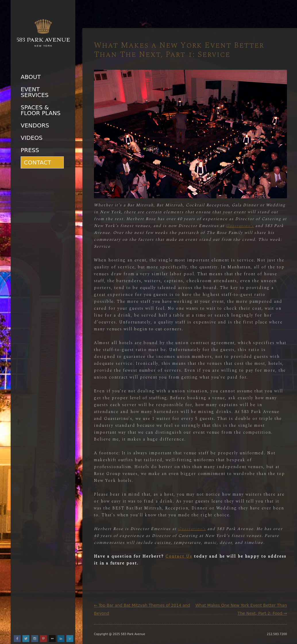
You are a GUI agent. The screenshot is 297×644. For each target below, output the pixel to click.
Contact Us (179, 556)
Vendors (35, 125)
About (31, 77)
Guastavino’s (240, 226)
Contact (37, 162)
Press (30, 150)
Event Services (35, 92)
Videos (32, 138)
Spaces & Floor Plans (41, 110)
